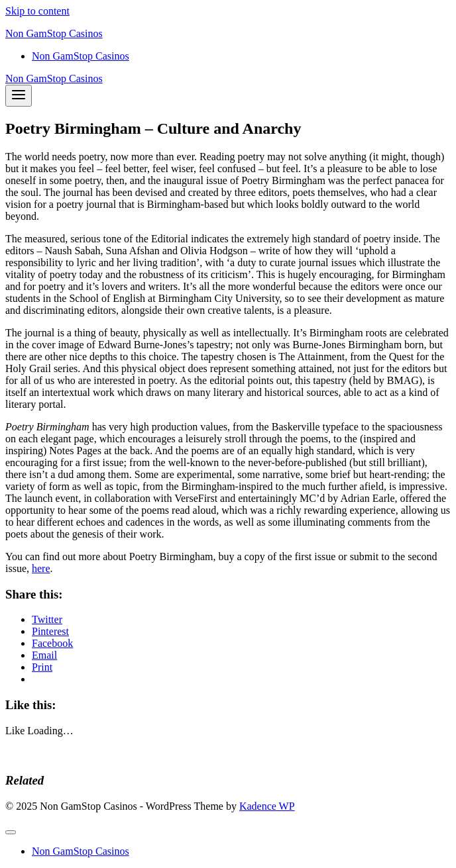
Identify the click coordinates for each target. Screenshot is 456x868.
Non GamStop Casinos (81, 56)
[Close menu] (11, 832)
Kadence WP (267, 806)
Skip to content (37, 11)
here (41, 568)
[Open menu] (19, 96)
